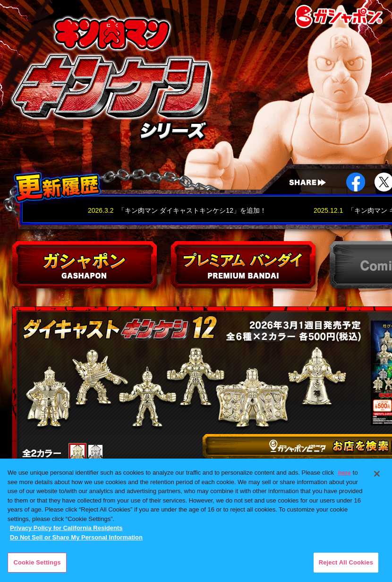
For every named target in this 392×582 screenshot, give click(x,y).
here (345, 473)
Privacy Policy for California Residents (66, 528)
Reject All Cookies (346, 562)
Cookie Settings (37, 562)
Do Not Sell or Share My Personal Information (76, 537)
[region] (196, 520)
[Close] (377, 474)
